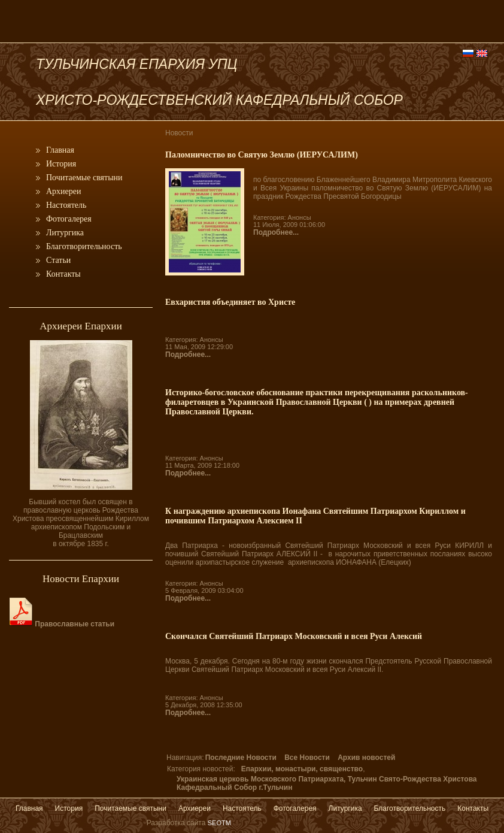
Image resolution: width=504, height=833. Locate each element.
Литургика (65, 233)
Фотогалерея (69, 219)
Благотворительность (84, 246)
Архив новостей (366, 758)
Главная (60, 150)
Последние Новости (241, 758)
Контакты (63, 274)
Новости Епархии (81, 579)
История (61, 164)
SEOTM (219, 823)
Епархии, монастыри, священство (302, 769)
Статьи (58, 260)
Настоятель (66, 205)
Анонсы (300, 217)
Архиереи (64, 191)
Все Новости (307, 758)
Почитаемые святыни (84, 178)
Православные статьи (62, 624)
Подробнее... (276, 232)
